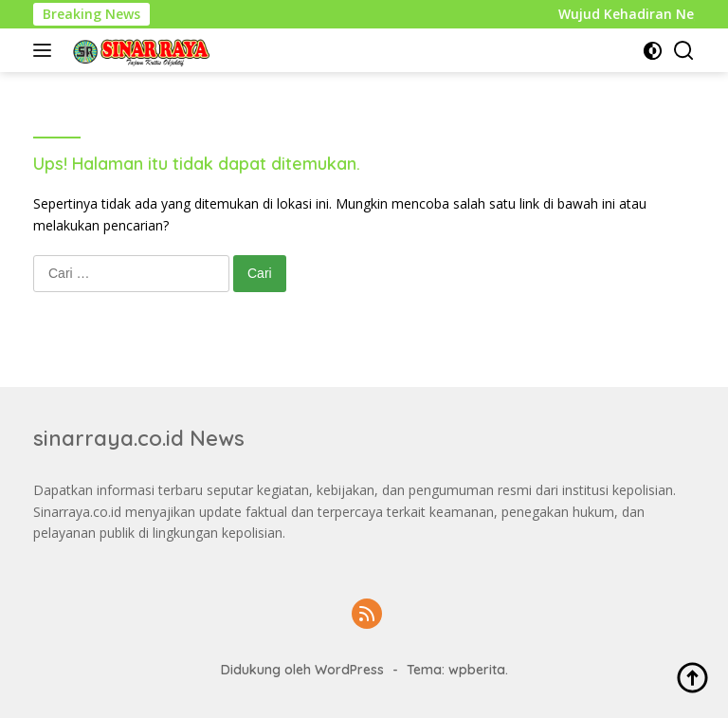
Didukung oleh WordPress (302, 670)
